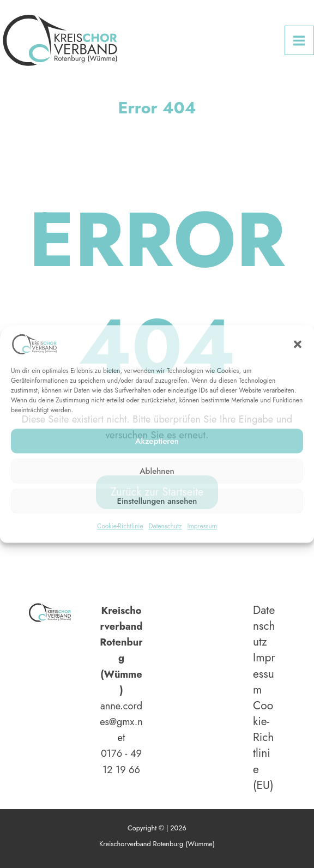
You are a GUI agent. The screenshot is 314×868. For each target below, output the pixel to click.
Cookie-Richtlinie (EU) (263, 746)
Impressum (202, 526)
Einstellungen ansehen (157, 501)
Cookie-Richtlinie (120, 526)
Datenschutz (165, 526)
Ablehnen (157, 471)
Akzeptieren (157, 441)
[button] (298, 344)
